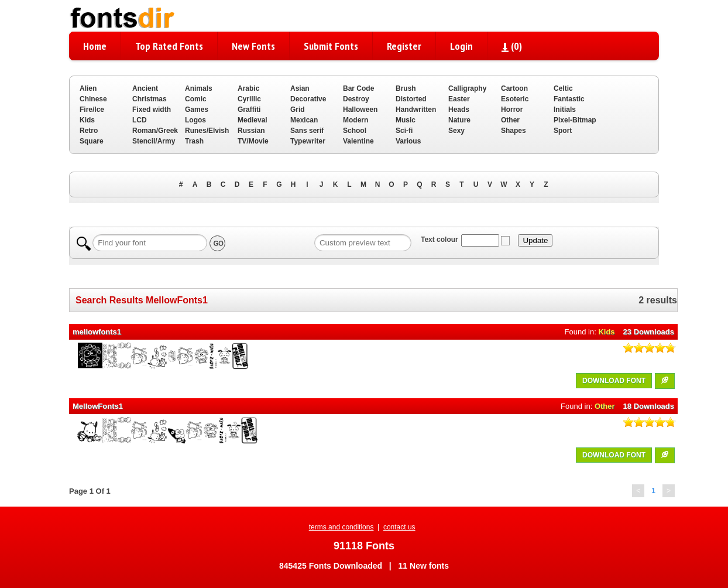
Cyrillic (249, 99)
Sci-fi (404, 131)
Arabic (248, 88)
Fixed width (152, 110)
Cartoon (514, 88)
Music (406, 120)
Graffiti (249, 110)
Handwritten (416, 110)
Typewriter (308, 141)
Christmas (150, 99)
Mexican (304, 120)
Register (404, 46)
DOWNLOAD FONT (614, 381)
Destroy (356, 99)
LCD (140, 120)
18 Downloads (649, 406)
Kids (87, 120)
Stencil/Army (154, 141)
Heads (459, 110)
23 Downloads (649, 332)
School (355, 131)
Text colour (439, 240)
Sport (563, 131)
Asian (300, 88)
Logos (195, 120)
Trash (194, 141)
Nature (459, 120)
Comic (196, 99)
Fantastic (569, 99)
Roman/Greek (155, 131)
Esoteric (515, 99)
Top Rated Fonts (169, 46)
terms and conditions (341, 527)
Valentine (358, 141)
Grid (298, 110)
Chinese (93, 99)
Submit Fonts (331, 46)
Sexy (456, 131)
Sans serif (307, 131)
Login (461, 46)
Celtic (563, 88)
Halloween (360, 110)
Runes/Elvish (207, 131)
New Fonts (253, 46)
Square (92, 141)
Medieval (253, 120)
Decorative (308, 99)
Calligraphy (467, 88)
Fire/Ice (92, 110)
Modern (356, 120)
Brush (406, 88)
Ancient (145, 88)
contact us (399, 527)
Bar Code (358, 88)
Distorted (411, 99)
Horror (512, 110)
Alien (88, 88)
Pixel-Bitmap (575, 120)
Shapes (514, 131)
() (512, 46)
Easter (459, 99)
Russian (251, 131)
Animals (199, 88)
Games (197, 110)
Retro (89, 131)
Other (510, 120)
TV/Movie (253, 141)
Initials (565, 110)
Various (408, 141)
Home (95, 46)
